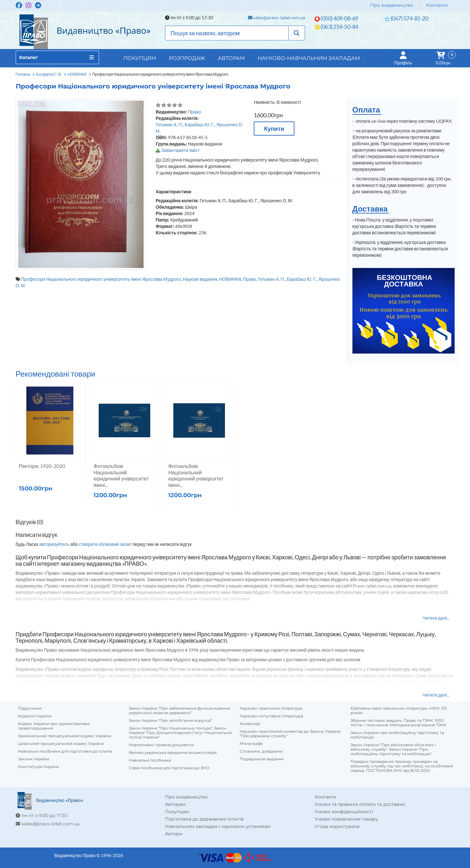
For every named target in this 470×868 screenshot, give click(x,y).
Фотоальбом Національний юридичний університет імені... (121, 475)
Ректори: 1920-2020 (42, 466)
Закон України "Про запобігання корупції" (170, 721)
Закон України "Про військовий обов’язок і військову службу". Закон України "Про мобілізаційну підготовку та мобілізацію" (393, 749)
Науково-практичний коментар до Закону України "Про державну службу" (290, 734)
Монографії (251, 744)
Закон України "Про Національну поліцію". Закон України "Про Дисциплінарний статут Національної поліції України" (180, 733)
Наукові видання (200, 279)
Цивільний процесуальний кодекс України (61, 744)
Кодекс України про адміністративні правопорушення (54, 726)
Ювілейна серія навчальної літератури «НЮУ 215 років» (399, 711)
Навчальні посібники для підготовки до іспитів (65, 751)
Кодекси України (35, 716)
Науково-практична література (271, 708)
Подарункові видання (262, 759)
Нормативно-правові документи (161, 745)
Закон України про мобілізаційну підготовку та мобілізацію (397, 735)
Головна (23, 74)
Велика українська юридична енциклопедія (173, 753)
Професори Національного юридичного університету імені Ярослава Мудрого (101, 279)
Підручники (30, 708)
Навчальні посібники (150, 760)
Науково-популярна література (271, 716)
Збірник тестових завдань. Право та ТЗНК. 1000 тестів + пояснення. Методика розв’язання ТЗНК (398, 723)
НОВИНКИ (77, 74)
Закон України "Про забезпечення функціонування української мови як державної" (179, 711)
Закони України (33, 759)
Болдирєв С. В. (49, 74)
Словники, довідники (261, 751)
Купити (274, 129)
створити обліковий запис (105, 544)
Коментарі (250, 724)
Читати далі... (436, 618)
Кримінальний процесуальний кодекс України (65, 736)
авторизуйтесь (54, 544)
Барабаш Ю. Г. (199, 125)
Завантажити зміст (180, 150)
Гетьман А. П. (169, 125)
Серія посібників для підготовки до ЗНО (169, 768)
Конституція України (38, 767)
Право (195, 112)
